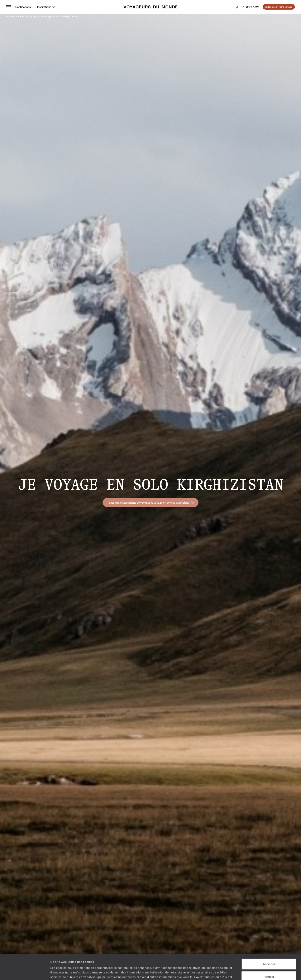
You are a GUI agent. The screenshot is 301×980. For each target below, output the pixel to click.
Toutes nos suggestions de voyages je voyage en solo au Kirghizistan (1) (150, 502)
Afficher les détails (211, 972)
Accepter (269, 942)
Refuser (269, 955)
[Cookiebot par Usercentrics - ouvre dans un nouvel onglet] (25, 973)
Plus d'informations (136, 960)
